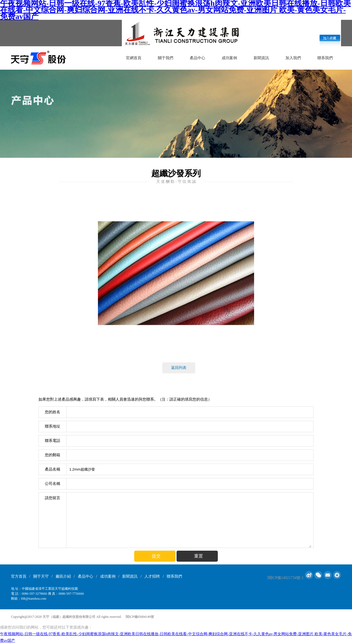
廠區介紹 (63, 576)
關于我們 (166, 58)
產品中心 (197, 58)
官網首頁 (134, 58)
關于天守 (41, 576)
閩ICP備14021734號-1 (286, 578)
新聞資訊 (261, 58)
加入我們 (293, 58)
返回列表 (179, 368)
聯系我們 (325, 58)
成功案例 (229, 58)
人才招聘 (152, 576)
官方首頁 (19, 576)
